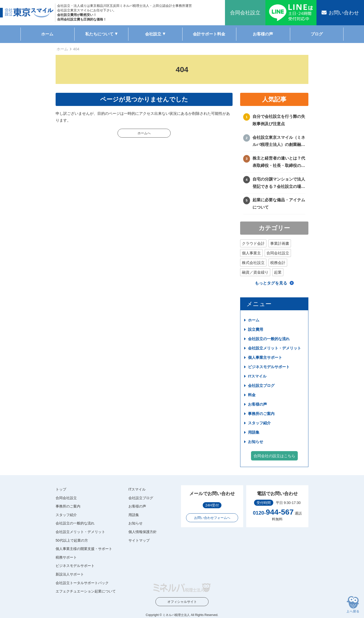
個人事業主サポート (265, 357)
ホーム (47, 34)
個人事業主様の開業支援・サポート (84, 549)
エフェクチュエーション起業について (86, 591)
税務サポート (66, 557)
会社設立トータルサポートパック (82, 583)
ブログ (317, 34)
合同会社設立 (278, 253)
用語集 (254, 432)
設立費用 (256, 329)
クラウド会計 (253, 243)
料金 (252, 395)
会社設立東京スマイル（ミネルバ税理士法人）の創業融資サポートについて (279, 142)
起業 (278, 272)
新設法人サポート (70, 574)
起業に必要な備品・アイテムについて (279, 204)
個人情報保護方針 (143, 532)
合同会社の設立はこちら (274, 456)
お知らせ (256, 442)
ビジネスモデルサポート (269, 367)
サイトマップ (139, 540)
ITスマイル (257, 376)
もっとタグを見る (271, 283)
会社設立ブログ (261, 385)
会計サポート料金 (209, 34)
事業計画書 (280, 243)
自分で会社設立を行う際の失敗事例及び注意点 (279, 120)
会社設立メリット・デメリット (275, 348)
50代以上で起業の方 (72, 540)
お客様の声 (263, 34)
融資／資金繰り (255, 272)
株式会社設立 (253, 263)
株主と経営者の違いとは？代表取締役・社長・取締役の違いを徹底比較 (279, 163)
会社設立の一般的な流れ (269, 339)
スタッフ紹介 (259, 423)
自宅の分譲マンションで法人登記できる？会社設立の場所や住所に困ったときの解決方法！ (279, 184)
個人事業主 (251, 253)
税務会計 (278, 263)
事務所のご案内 (261, 414)
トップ (61, 489)
